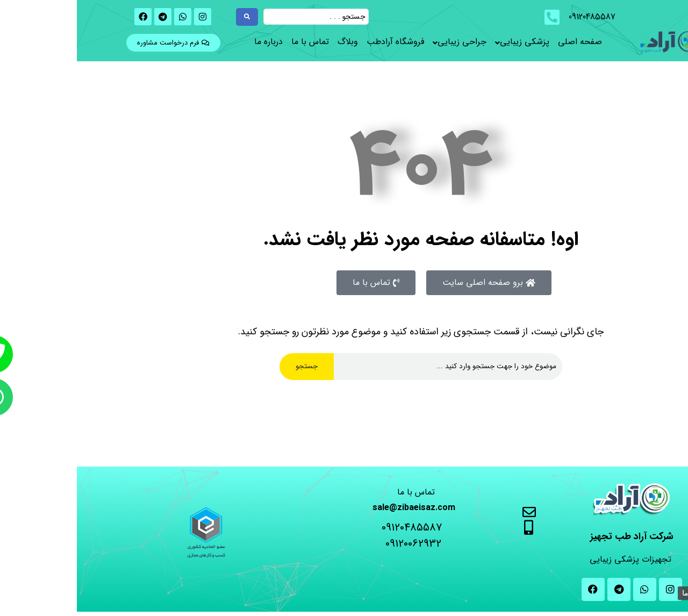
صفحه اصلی (503, 42)
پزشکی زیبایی (448, 42)
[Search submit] (170, 17)
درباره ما (192, 42)
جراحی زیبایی (385, 42)
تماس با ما (233, 42)
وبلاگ (271, 42)
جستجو (230, 366)
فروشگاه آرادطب (318, 42)
